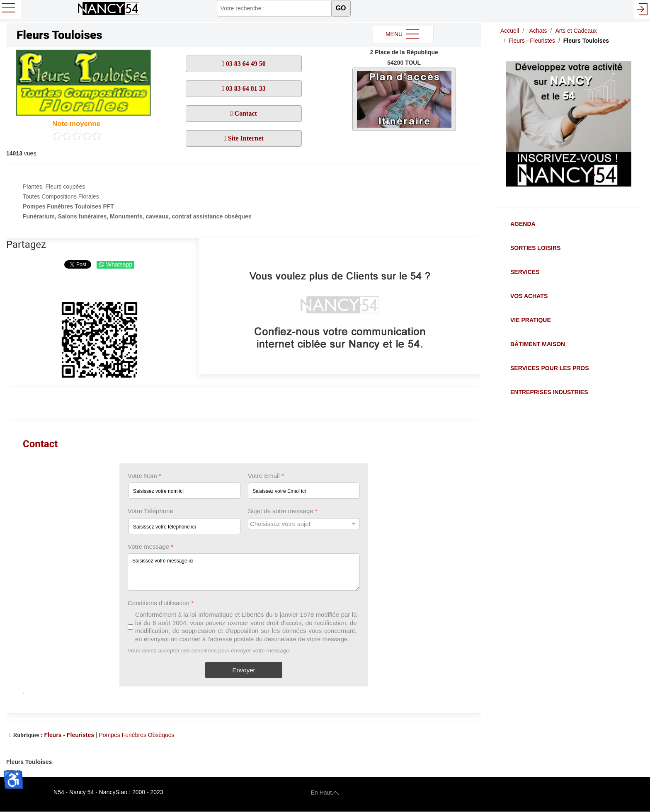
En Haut (325, 792)
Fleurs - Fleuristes (69, 735)
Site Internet (245, 138)
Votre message (150, 547)
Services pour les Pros (550, 368)
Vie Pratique (531, 320)
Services (525, 272)
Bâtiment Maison (538, 344)
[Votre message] (244, 572)
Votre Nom (144, 476)
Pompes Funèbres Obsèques (137, 735)
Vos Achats (529, 296)
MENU (403, 34)
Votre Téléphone (150, 511)
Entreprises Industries (549, 392)
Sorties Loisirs (535, 248)
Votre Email (266, 476)
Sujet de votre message (283, 511)
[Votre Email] (304, 491)
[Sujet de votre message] (304, 524)
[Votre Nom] (184, 491)
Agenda (523, 224)
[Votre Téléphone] (184, 526)
